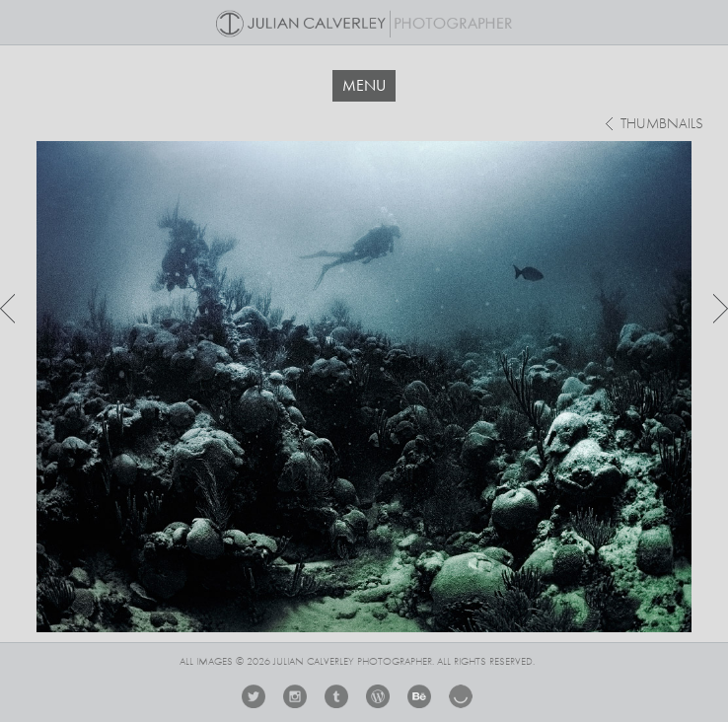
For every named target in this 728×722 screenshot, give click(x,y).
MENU (364, 85)
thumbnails (662, 125)
